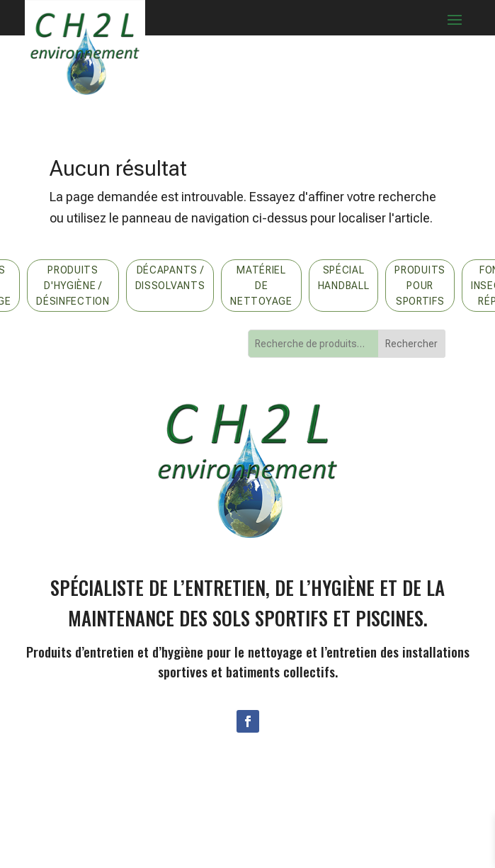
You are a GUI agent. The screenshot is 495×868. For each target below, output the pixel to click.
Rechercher (411, 344)
